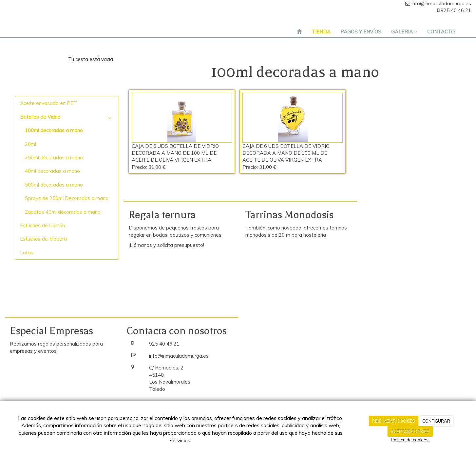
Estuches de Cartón (42, 225)
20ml (30, 144)
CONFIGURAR (436, 421)
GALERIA (404, 32)
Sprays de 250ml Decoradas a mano (67, 198)
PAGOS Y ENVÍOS (361, 32)
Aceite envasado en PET (48, 103)
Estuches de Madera (43, 239)
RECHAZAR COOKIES (394, 421)
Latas (27, 253)
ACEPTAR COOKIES (410, 431)
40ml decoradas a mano (52, 171)
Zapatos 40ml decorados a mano (63, 212)
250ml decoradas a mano (54, 158)
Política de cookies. (410, 440)
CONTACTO (441, 32)
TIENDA (321, 32)
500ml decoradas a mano (54, 185)
